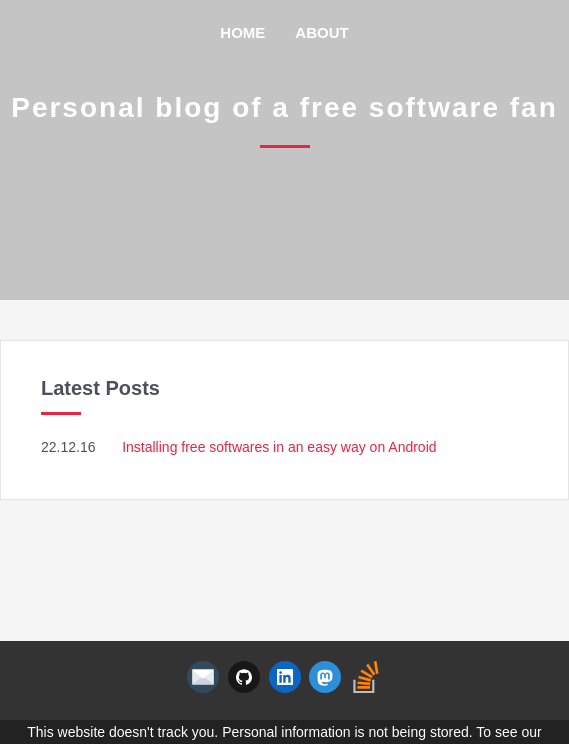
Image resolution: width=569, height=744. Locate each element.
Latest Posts (100, 388)
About (321, 32)
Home (242, 32)
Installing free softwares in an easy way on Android (279, 447)
